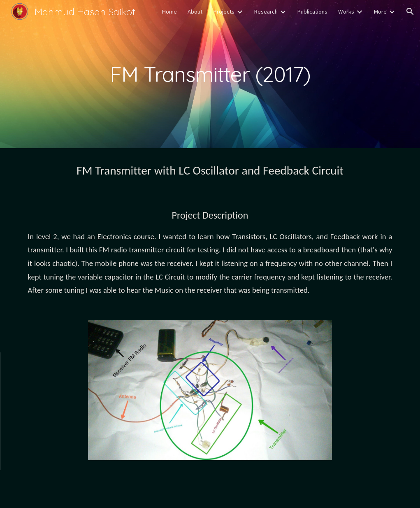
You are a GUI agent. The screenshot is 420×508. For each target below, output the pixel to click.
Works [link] (346, 12)
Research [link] (266, 12)
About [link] (195, 12)
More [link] (380, 12)
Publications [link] (312, 12)
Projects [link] (224, 12)
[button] (410, 12)
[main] (210, 74)
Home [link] (169, 12)
